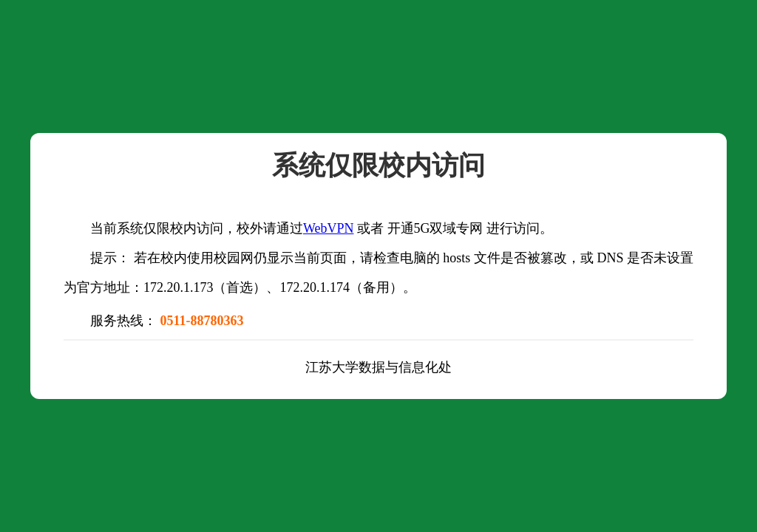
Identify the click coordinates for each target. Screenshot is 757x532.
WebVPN (329, 228)
